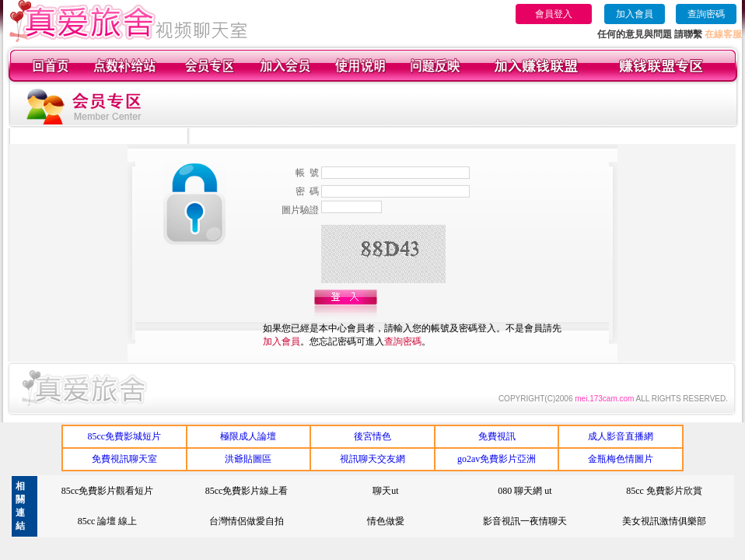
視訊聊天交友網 (372, 459)
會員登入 (554, 14)
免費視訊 (497, 436)
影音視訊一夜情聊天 (525, 521)
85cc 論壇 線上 (108, 521)
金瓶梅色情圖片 (621, 459)
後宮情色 (372, 436)
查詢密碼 (706, 14)
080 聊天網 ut (525, 491)
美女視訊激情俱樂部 (664, 521)
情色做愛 (386, 521)
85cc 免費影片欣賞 (664, 491)
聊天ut (385, 491)
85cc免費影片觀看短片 (108, 491)
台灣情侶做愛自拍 (247, 521)
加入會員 (635, 14)
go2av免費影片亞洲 (497, 459)
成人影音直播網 (621, 436)
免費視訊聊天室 (124, 459)
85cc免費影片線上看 (247, 491)
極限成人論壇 (248, 436)
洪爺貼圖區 (248, 459)
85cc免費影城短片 (124, 436)
